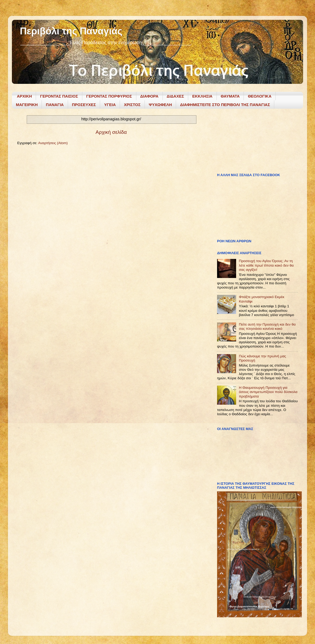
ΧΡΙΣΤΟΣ (132, 105)
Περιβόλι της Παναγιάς (71, 31)
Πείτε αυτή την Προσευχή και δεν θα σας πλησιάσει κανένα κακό (267, 326)
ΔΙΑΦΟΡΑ (149, 96)
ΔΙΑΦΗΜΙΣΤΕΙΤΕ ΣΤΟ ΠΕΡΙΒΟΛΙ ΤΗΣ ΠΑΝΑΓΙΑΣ (225, 105)
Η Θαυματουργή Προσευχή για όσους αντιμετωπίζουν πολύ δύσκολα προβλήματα (268, 392)
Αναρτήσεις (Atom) (53, 143)
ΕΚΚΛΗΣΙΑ (202, 96)
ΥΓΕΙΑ (110, 105)
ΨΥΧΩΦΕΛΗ (160, 105)
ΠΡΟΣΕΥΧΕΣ (84, 105)
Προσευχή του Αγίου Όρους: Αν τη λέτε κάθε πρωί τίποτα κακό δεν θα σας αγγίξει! (266, 265)
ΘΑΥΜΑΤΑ (230, 96)
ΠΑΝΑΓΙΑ (55, 105)
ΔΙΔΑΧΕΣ (175, 96)
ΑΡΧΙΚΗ (24, 96)
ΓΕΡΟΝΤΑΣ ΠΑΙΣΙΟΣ (59, 96)
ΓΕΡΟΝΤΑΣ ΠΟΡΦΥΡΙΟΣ (109, 96)
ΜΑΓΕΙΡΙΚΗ (27, 105)
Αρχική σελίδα (111, 132)
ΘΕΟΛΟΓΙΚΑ (260, 96)
